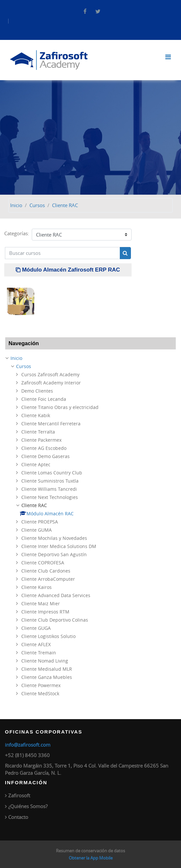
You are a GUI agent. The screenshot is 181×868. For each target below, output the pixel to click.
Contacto (18, 817)
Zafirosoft (19, 795)
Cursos (37, 205)
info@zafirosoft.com (28, 745)
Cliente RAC (65, 205)
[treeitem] (90, 526)
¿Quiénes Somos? (28, 806)
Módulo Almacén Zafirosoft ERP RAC (71, 270)
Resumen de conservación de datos (90, 851)
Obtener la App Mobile (91, 858)
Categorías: (17, 233)
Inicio (16, 205)
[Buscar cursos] (63, 253)
